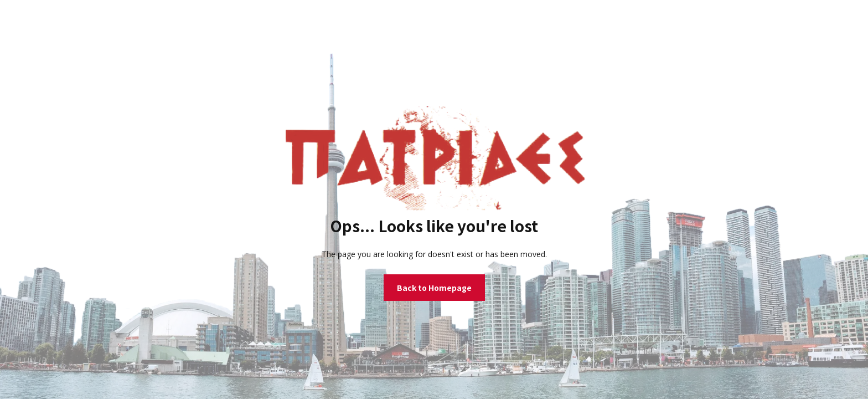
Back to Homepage (434, 288)
